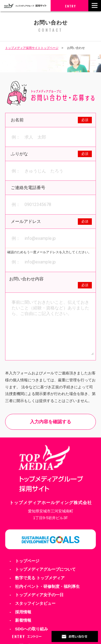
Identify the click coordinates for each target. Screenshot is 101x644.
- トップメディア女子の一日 (37, 595)
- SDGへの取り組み (29, 629)
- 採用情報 (20, 612)
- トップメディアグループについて (43, 569)
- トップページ (25, 561)
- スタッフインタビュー (33, 603)
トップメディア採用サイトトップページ (32, 48)
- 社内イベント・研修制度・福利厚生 (45, 586)
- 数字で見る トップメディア (37, 578)
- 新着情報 (20, 620)
